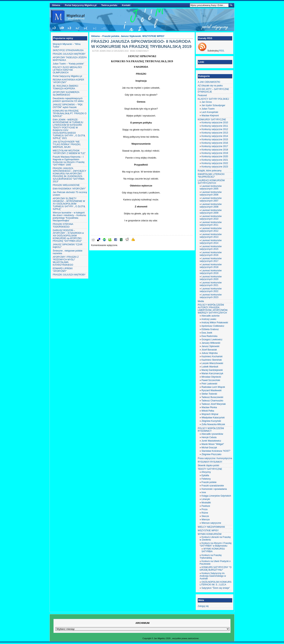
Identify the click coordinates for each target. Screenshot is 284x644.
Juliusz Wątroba (210, 353)
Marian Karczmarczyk (212, 373)
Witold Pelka (208, 411)
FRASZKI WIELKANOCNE (66, 185)
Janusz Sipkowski (131, 36)
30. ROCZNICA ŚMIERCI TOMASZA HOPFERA (65, 87)
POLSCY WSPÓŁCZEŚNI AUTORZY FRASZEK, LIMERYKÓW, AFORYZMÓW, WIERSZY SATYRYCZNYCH (213, 309)
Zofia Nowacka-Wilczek (213, 424)
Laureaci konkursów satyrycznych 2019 (211, 272)
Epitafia (205, 475)
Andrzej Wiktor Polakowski (215, 323)
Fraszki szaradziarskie (213, 486)
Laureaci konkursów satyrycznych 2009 (211, 212)
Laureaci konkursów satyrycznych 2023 (211, 296)
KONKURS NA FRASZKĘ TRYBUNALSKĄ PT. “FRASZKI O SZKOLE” (70, 113)
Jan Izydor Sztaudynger (213, 105)
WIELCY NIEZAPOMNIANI (211, 527)
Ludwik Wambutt (210, 367)
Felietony (206, 479)
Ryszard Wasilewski (211, 390)
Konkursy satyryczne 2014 (215, 136)
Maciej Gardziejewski (212, 370)
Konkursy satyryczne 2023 (215, 167)
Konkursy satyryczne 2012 (215, 129)
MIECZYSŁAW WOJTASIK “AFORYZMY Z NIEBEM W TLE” (69, 152)
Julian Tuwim (208, 109)
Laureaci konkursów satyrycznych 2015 (211, 248)
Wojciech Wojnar (210, 414)
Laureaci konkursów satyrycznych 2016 (211, 254)
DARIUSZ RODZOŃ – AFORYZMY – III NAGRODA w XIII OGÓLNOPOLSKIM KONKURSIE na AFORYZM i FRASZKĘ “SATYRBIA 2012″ (68, 236)
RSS (222, 51)
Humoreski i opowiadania (214, 489)
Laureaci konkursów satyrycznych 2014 (211, 242)
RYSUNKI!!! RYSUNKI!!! (210, 462)
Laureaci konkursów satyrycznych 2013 (211, 236)
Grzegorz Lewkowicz (212, 340)
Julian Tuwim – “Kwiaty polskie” (68, 64)
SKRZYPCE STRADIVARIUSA (68, 50)
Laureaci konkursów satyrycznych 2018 (211, 266)
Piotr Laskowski (209, 384)
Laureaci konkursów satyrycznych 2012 (211, 230)
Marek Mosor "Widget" (213, 444)
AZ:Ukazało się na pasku (210, 86)
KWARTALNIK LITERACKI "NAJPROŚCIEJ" (211, 176)
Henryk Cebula (209, 437)
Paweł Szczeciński (211, 380)
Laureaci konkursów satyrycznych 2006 (211, 193)
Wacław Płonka (209, 407)
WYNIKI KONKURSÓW (210, 534)
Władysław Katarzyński (213, 418)
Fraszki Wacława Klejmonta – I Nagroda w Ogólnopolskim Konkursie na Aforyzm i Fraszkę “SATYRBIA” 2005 (69, 161)
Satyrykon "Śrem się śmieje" (216, 588)
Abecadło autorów (210, 316)
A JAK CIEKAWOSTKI (209, 82)
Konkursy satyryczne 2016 (215, 143)
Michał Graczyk (209, 448)
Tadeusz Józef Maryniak (214, 404)
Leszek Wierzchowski (212, 363)
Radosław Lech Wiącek (213, 387)
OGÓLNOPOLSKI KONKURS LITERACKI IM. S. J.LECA (216, 583)
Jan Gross (207, 102)
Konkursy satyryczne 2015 (215, 140)
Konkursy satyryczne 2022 (215, 163)
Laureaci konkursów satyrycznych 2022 (211, 290)
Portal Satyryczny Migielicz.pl (81, 5)
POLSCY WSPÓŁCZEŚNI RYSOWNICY (211, 430)
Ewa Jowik (207, 333)
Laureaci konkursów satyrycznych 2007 (211, 199)
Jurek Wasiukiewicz (211, 441)
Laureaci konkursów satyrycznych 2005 (211, 187)
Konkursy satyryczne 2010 (215, 123)
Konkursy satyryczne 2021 (215, 160)
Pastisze (206, 506)
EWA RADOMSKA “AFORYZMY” (69, 189)
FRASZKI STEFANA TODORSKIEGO (63, 225)
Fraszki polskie (111, 36)
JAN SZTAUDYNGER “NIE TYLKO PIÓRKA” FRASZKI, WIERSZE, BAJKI (67, 144)
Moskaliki (206, 503)
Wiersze (206, 520)
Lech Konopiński (210, 112)
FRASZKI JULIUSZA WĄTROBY (69, 54)
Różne (205, 513)
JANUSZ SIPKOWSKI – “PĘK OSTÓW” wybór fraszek (68, 106)
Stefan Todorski (209, 394)
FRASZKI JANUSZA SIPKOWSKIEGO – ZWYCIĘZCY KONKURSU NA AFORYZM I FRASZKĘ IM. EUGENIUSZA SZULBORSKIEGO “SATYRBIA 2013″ (69, 175)
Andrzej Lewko (209, 319)
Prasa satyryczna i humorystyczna (215, 458)
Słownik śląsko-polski (208, 465)
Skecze (205, 516)
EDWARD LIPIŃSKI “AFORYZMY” (63, 270)
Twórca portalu (109, 5)
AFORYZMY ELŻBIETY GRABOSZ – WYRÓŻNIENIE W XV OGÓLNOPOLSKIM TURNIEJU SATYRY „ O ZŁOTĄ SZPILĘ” (69, 204)
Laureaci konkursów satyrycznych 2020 (211, 278)
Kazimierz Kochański (212, 356)
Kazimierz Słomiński (212, 360)
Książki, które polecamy (210, 171)
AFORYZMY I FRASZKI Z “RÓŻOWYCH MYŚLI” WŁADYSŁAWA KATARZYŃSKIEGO (66, 261)
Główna (56, 5)
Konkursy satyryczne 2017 (215, 146)
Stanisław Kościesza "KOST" (216, 451)
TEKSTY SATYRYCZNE (210, 469)
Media (201, 301)
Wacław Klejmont (210, 116)
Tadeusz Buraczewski (212, 397)
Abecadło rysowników (212, 434)
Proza (204, 509)
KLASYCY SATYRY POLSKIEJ (213, 99)
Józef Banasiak (209, 350)
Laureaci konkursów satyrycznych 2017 (211, 260)
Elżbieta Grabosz (210, 329)
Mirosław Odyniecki (211, 377)
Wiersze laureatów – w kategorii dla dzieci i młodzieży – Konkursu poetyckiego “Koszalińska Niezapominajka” (69, 217)
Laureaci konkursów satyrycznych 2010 (211, 218)
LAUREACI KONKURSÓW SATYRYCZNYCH (211, 182)
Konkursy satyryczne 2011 (215, 126)
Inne (204, 492)
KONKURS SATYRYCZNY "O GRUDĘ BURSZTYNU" (216, 569)
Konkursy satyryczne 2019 (215, 153)
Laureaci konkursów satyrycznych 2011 (211, 224)
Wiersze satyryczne (211, 523)
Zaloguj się (203, 606)
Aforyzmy (206, 472)
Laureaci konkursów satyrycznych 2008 (211, 205)
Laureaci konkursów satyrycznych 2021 (211, 284)
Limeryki (206, 499)
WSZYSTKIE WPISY (153, 36)
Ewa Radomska (209, 336)
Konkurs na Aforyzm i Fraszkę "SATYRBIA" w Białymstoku (216, 544)
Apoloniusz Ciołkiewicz (213, 326)
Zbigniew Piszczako (211, 454)
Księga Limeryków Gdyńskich (216, 496)
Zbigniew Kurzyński (211, 421)
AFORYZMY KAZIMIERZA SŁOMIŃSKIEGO (66, 94)
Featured (202, 95)
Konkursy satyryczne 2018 (215, 150)
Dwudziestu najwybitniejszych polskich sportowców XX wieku (68, 100)
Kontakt (126, 5)
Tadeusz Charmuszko (212, 401)
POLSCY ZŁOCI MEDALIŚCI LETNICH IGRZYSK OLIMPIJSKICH (67, 70)
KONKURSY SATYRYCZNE (212, 120)
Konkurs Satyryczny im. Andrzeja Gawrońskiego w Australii (213, 576)
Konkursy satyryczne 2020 (215, 156)
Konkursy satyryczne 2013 (215, 133)
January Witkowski (211, 343)
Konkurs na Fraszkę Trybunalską (211, 557)
